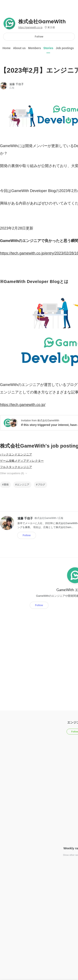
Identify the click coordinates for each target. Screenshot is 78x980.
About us (19, 48)
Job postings (65, 48)
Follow (39, 37)
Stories (48, 48)
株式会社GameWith (42, 22)
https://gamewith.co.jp (30, 27)
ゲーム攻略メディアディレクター (22, 461)
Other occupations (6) (14, 473)
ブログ (41, 485)
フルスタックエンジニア (16, 467)
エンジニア (23, 485)
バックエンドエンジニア (16, 454)
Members (34, 48)
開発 (6, 485)
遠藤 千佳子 (17, 84)
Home (7, 48)
